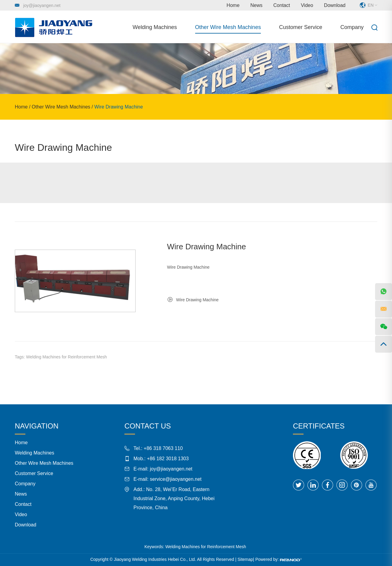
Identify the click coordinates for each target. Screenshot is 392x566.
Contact (282, 5)
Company (352, 27)
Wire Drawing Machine (119, 107)
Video (307, 5)
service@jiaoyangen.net (176, 479)
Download (335, 5)
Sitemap (245, 559)
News (256, 5)
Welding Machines (155, 27)
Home (233, 5)
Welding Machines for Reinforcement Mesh (66, 357)
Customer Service (301, 27)
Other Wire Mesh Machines (228, 27)
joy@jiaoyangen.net (42, 5)
